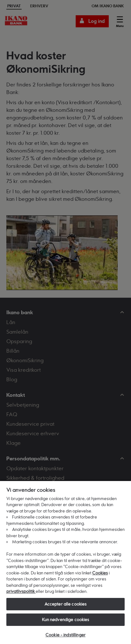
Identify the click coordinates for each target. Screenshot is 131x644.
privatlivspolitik (21, 591)
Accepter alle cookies (66, 604)
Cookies (100, 573)
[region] (65, 562)
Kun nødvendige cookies (66, 620)
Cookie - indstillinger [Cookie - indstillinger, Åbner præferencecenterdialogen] (65, 635)
